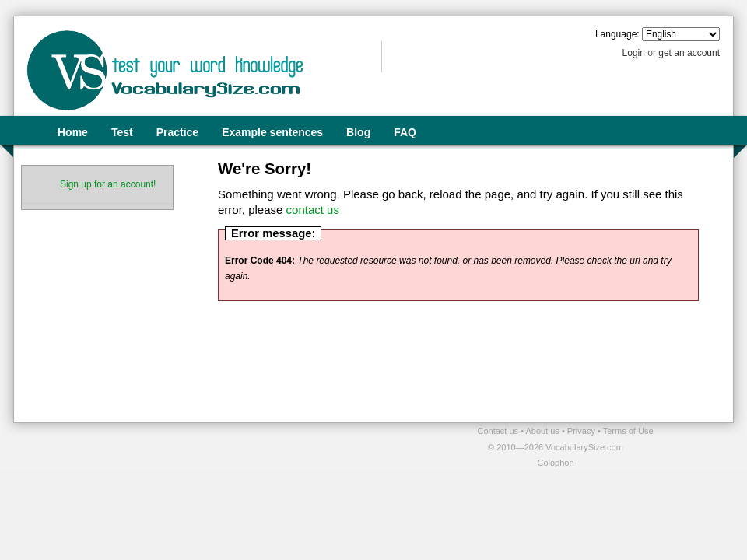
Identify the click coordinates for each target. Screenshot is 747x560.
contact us (313, 210)
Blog (358, 132)
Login (634, 53)
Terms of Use (628, 431)
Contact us (500, 431)
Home (73, 132)
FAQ (405, 132)
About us (543, 431)
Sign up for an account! (108, 184)
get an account (689, 53)
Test (122, 132)
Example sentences (272, 132)
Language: (617, 34)
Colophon (555, 463)
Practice (177, 132)
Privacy (582, 431)
